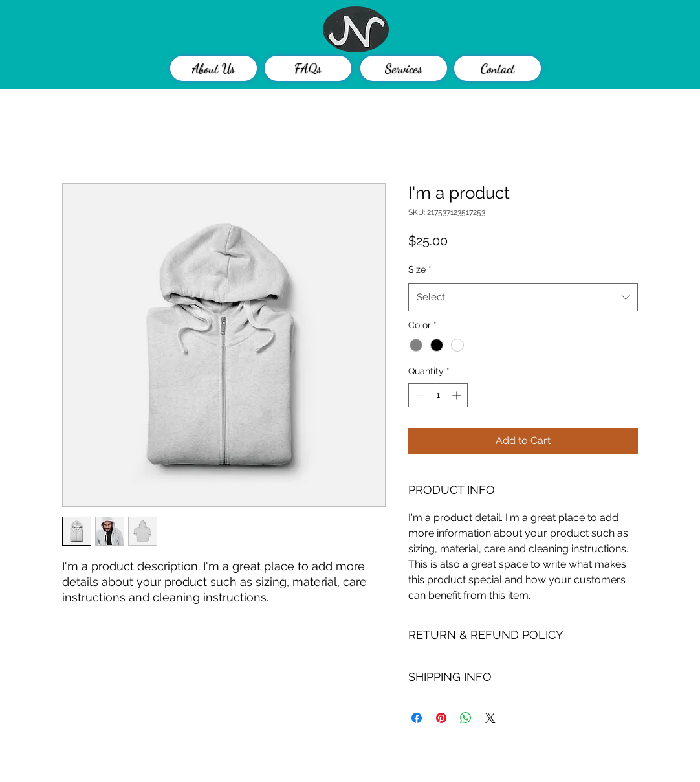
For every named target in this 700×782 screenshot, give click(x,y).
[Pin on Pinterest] (441, 718)
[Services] (404, 68)
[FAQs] (308, 68)
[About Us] (213, 68)
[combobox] (523, 297)
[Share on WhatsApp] (466, 718)
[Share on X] (490, 718)
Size (420, 269)
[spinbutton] (438, 395)
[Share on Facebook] (417, 718)
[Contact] (498, 68)
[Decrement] (418, 395)
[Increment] (458, 395)
